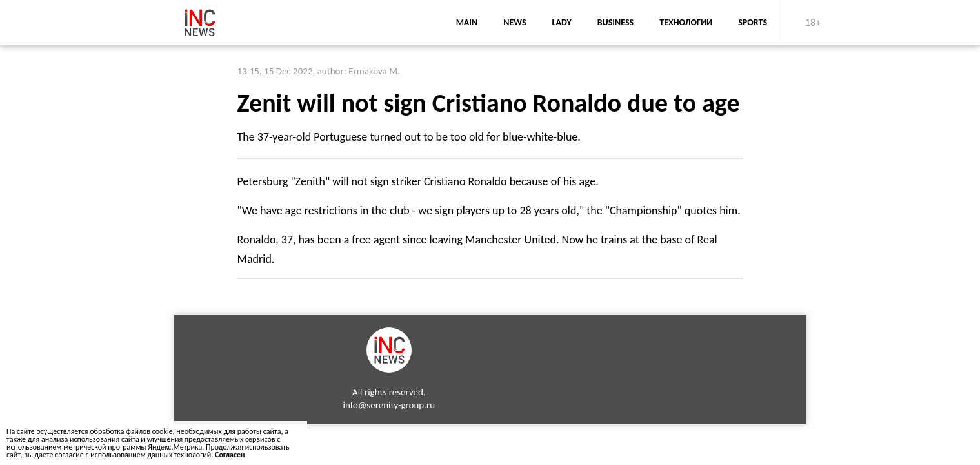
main (467, 22)
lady (562, 22)
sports (753, 22)
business (616, 22)
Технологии (686, 22)
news (515, 22)
